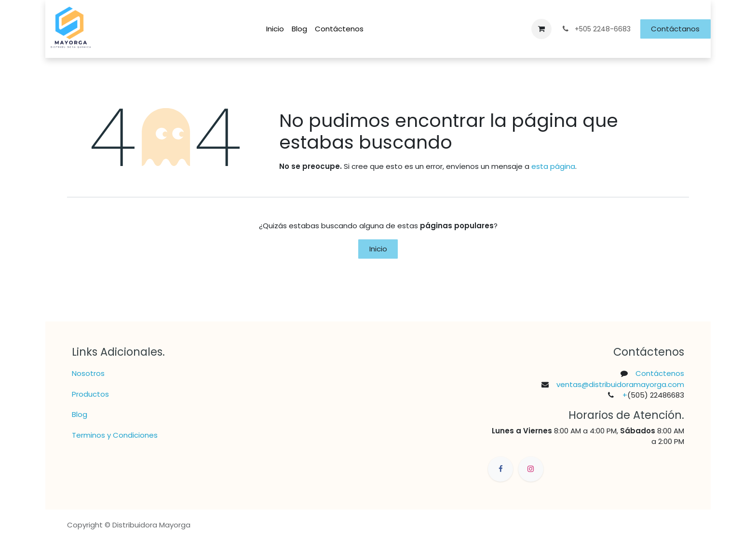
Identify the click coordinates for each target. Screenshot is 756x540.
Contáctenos (660, 373)
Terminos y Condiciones (115, 435)
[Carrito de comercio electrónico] (541, 29)
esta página (553, 166)
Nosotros (88, 373)
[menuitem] (275, 29)
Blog (80, 414)
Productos (90, 394)
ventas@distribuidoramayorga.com (620, 384)
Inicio (378, 249)
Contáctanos (675, 29)
